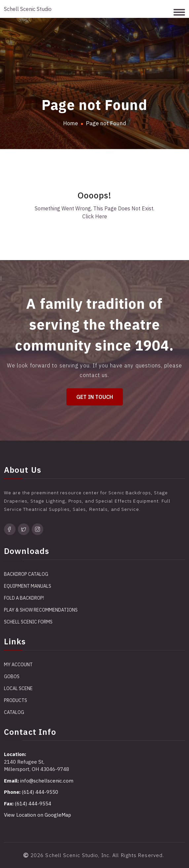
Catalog (14, 712)
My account (18, 665)
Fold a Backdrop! (24, 598)
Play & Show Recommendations (41, 610)
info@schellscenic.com (47, 781)
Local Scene (18, 688)
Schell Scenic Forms (28, 622)
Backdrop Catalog (26, 574)
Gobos (12, 677)
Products (16, 700)
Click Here (95, 216)
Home (71, 123)
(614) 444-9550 (40, 792)
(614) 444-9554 (33, 804)
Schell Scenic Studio (28, 9)
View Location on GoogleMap (38, 815)
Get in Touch (95, 397)
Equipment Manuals (28, 586)
